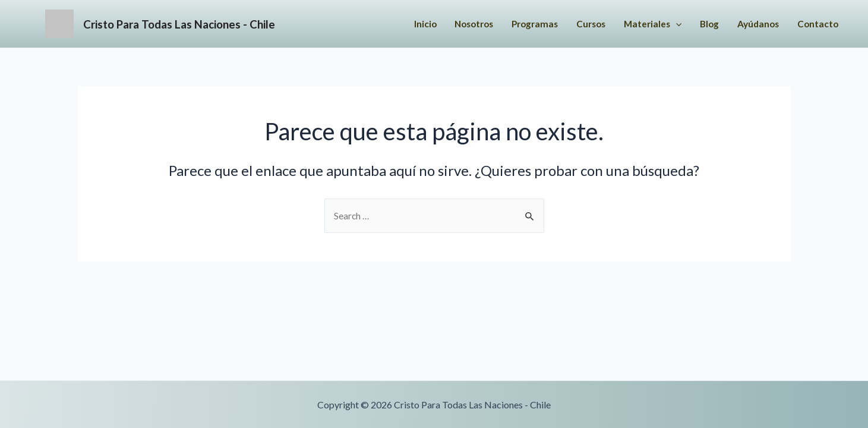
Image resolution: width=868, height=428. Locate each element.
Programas (520, 25)
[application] (668, 26)
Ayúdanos (755, 25)
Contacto (817, 25)
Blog (703, 25)
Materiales (644, 26)
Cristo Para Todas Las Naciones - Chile (222, 25)
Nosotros (455, 25)
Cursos (580, 25)
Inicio (403, 25)
